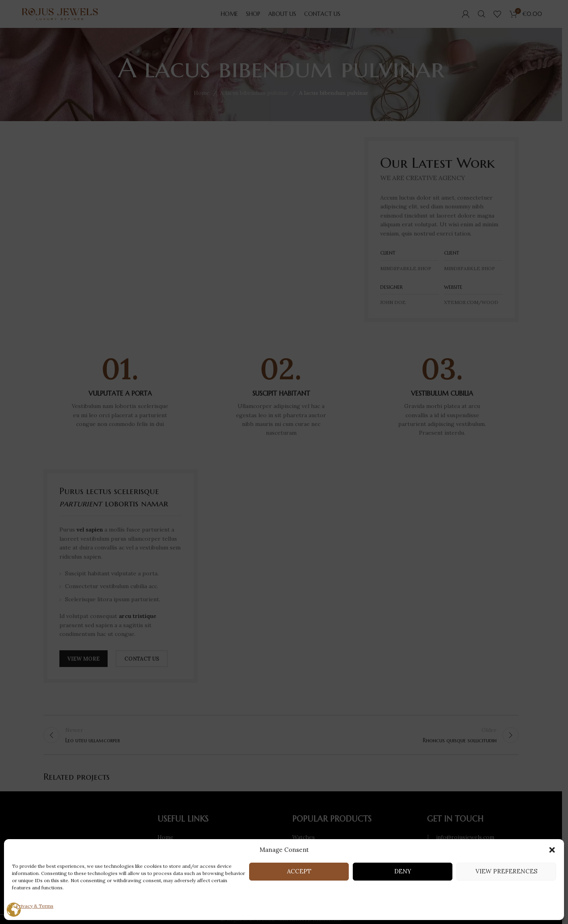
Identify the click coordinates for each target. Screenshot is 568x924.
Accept (299, 871)
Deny (403, 871)
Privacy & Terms (35, 906)
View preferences (506, 871)
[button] (552, 850)
